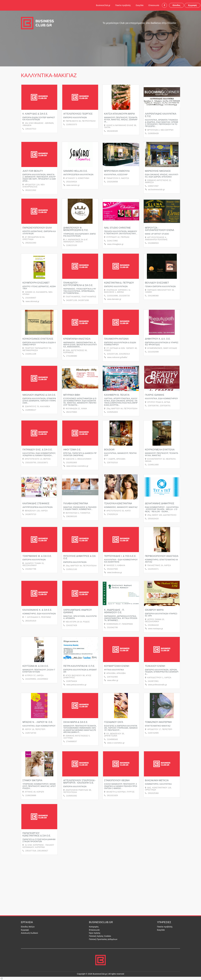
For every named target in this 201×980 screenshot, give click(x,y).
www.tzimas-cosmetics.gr (77, 466)
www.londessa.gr (115, 572)
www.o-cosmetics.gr (116, 743)
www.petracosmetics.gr (76, 685)
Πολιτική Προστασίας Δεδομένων (103, 939)
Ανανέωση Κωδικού (29, 933)
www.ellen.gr (113, 680)
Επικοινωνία (154, 5)
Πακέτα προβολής (123, 5)
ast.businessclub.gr (156, 189)
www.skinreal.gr (32, 301)
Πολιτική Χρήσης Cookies (100, 936)
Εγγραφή (192, 5)
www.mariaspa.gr (155, 629)
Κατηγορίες (94, 927)
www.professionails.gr (157, 685)
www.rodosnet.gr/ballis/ (117, 357)
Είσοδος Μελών (28, 927)
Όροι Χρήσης (95, 933)
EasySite (140, 5)
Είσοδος (177, 5)
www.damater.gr (114, 299)
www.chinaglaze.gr (115, 244)
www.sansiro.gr (73, 185)
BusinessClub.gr (103, 5)
